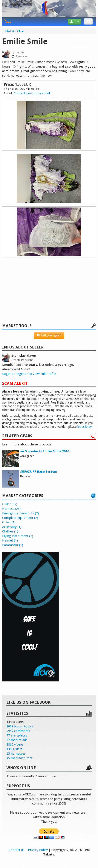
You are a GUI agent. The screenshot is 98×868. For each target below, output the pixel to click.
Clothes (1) (10, 531)
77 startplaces (17, 735)
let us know (85, 427)
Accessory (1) (12, 527)
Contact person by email (32, 93)
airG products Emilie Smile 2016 (45, 451)
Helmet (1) (10, 540)
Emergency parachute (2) (21, 513)
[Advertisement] (49, 293)
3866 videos (15, 744)
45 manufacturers (19, 758)
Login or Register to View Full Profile (29, 374)
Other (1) (9, 522)
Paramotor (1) (13, 545)
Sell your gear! (49, 335)
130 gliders (14, 749)
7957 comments (18, 731)
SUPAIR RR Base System (39, 472)
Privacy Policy (38, 850)
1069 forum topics (20, 726)
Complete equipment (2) (20, 518)
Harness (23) (11, 509)
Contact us (16, 850)
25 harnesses (16, 754)
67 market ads (17, 740)
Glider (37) (10, 504)
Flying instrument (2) (18, 536)
